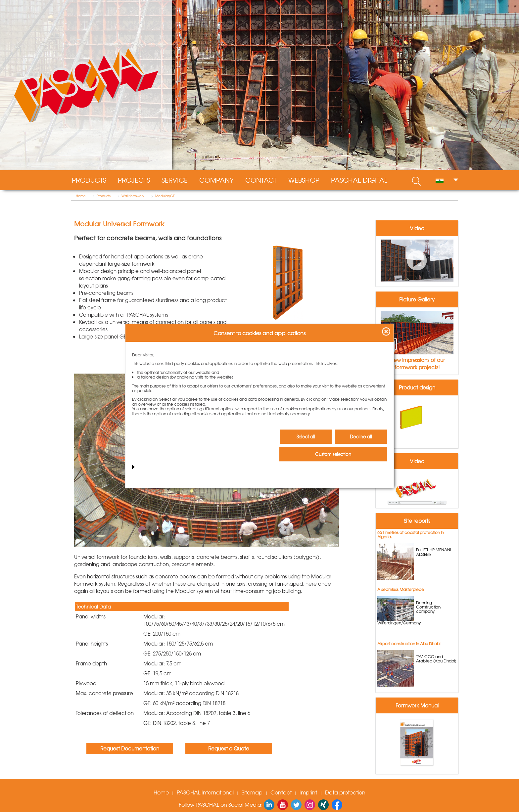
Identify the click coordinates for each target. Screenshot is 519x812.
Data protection (345, 792)
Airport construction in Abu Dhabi (409, 644)
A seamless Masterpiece (401, 589)
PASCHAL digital (359, 180)
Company (216, 180)
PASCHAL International (205, 792)
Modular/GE (165, 196)
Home (81, 196)
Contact (261, 180)
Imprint (308, 792)
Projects (134, 180)
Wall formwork (133, 196)
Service (175, 180)
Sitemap (252, 792)
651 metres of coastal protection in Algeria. (411, 535)
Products (89, 180)
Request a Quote (229, 748)
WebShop (304, 180)
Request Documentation (130, 748)
